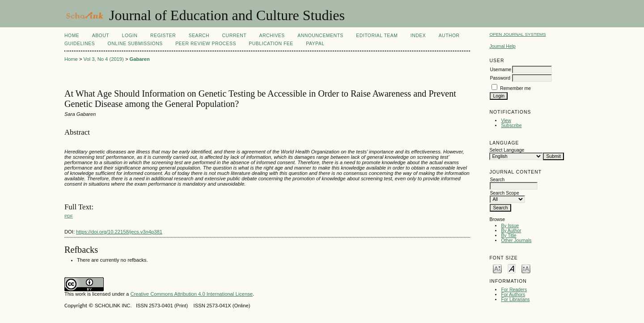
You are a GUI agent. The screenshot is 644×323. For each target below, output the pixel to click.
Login (130, 36)
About (101, 36)
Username (500, 70)
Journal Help (502, 46)
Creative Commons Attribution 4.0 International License (191, 294)
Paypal (315, 44)
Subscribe (511, 125)
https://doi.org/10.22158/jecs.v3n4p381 (119, 232)
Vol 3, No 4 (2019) (104, 59)
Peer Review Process (206, 44)
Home (72, 36)
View (506, 121)
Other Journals (516, 240)
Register (163, 36)
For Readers (514, 290)
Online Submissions (135, 44)
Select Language (507, 150)
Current (234, 36)
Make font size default (512, 268)
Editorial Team (377, 36)
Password (500, 78)
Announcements (320, 36)
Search (199, 36)
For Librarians (515, 300)
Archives (272, 36)
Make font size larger (526, 268)
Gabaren (140, 59)
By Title (508, 236)
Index (418, 36)
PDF (69, 216)
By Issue (510, 226)
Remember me (515, 88)
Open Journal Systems (517, 34)
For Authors (513, 295)
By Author (511, 231)
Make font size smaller (497, 268)
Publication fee (271, 44)
